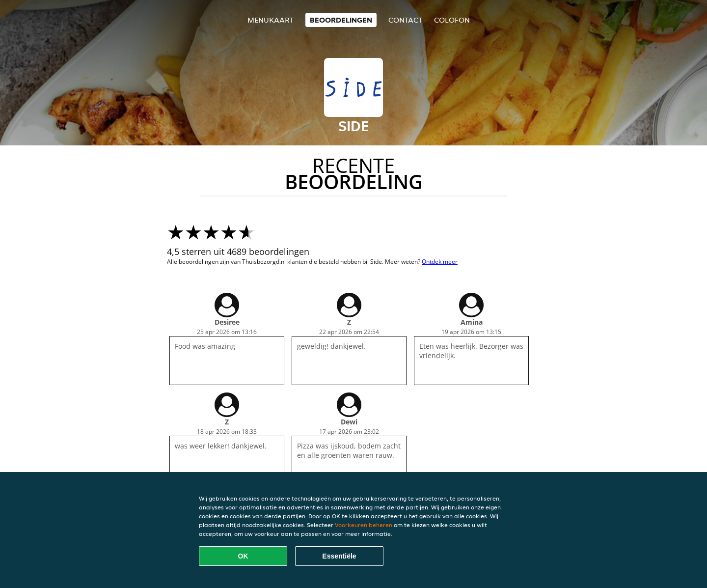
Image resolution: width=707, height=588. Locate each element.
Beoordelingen (341, 20)
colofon (452, 20)
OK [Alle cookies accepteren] (243, 556)
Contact (405, 20)
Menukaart (271, 20)
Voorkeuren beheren (364, 525)
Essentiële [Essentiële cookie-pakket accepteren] (339, 556)
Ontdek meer (440, 262)
